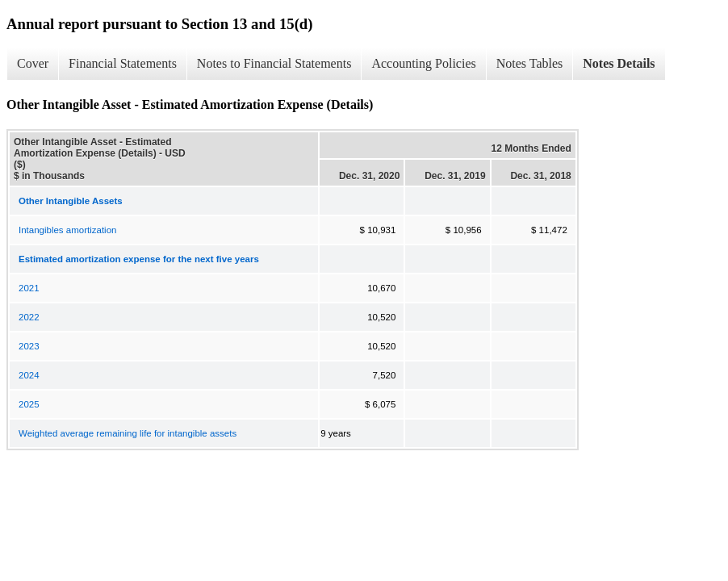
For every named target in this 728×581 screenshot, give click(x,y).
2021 (29, 288)
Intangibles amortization (67, 230)
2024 (29, 375)
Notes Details (619, 63)
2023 (29, 346)
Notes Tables (530, 63)
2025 (29, 404)
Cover (33, 63)
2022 (29, 317)
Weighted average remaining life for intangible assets (128, 433)
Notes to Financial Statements (274, 63)
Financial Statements (123, 63)
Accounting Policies (423, 63)
